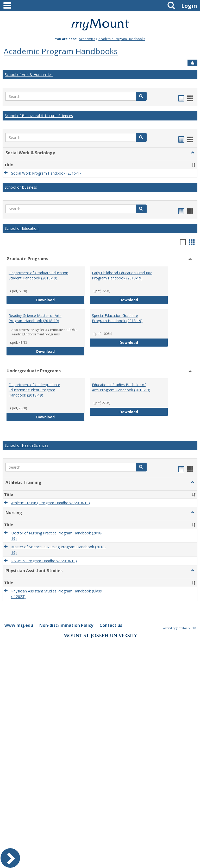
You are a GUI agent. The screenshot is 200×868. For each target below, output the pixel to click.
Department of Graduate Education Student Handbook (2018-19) (38, 275)
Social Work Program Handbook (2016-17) (47, 173)
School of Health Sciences (27, 445)
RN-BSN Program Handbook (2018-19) (44, 561)
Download (60, 300)
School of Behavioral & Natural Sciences (39, 116)
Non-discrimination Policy (66, 625)
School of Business (21, 187)
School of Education (22, 228)
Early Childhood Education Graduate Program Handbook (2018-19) (122, 275)
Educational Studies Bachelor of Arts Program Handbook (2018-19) (121, 387)
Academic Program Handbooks (122, 39)
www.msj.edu (19, 625)
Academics (87, 39)
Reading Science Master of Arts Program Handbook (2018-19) (35, 318)
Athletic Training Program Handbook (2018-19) (51, 503)
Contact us (111, 625)
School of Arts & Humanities (29, 75)
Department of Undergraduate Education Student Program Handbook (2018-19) (34, 390)
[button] (141, 96)
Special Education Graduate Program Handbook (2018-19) (117, 318)
